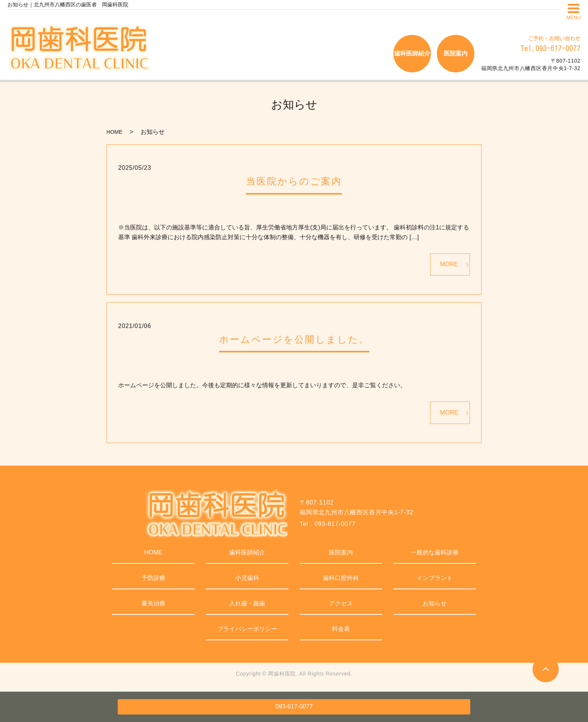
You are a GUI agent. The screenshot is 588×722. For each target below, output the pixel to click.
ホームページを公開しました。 (294, 339)
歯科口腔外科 (341, 578)
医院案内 (341, 552)
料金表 (341, 629)
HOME (114, 132)
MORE (449, 264)
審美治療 (153, 603)
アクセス (341, 603)
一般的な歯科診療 (435, 552)
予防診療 (153, 578)
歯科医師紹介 (247, 552)
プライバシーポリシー (247, 629)
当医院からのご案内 (294, 181)
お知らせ (435, 603)
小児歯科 (247, 578)
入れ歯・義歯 (247, 603)
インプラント (435, 578)
